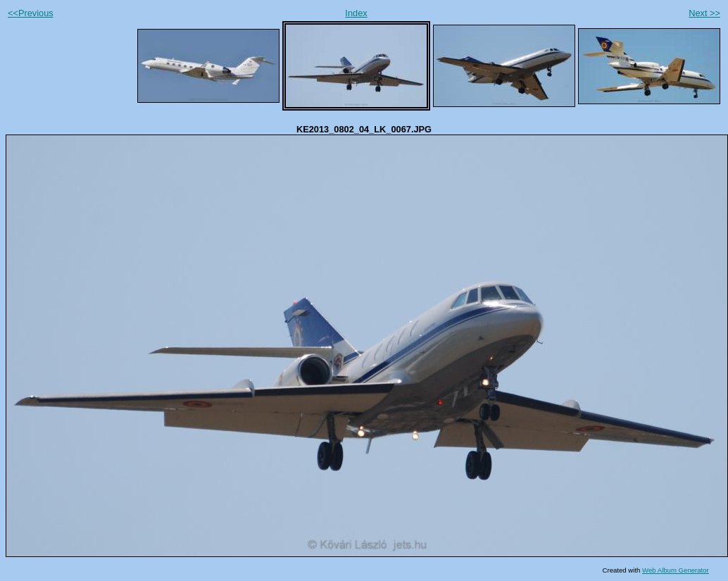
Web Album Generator (676, 570)
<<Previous (31, 13)
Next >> (704, 13)
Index (356, 13)
